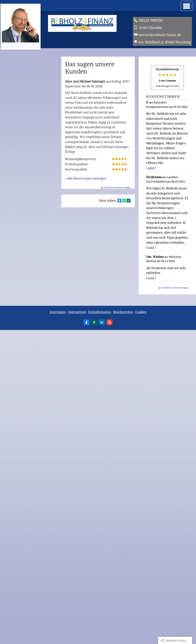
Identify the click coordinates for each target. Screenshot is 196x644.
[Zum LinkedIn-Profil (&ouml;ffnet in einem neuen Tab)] (102, 322)
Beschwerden (123, 312)
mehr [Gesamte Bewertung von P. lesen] (151, 168)
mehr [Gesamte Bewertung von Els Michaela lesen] (151, 247)
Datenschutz (77, 312)
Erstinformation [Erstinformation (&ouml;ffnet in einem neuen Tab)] (100, 312)
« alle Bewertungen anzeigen (86, 178)
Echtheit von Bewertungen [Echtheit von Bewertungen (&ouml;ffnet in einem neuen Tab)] (175, 288)
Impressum (58, 312)
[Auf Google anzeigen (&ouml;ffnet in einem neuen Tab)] (109, 322)
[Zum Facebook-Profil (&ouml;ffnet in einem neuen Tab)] (87, 322)
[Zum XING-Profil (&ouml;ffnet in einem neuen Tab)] (94, 322)
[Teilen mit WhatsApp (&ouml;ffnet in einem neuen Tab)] (124, 201)
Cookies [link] (141, 312)
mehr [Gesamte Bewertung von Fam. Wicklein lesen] (151, 278)
